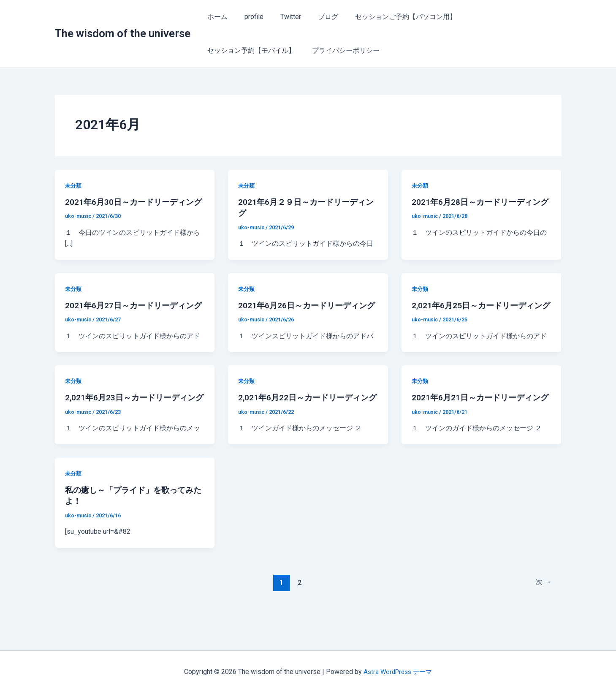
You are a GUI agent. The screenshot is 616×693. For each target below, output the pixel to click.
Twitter (282, 17)
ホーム (216, 17)
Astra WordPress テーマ (398, 672)
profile (249, 17)
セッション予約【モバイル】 (499, 17)
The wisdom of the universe (123, 33)
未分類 (74, 185)
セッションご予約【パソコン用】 (391, 17)
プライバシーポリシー (239, 50)
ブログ (316, 17)
